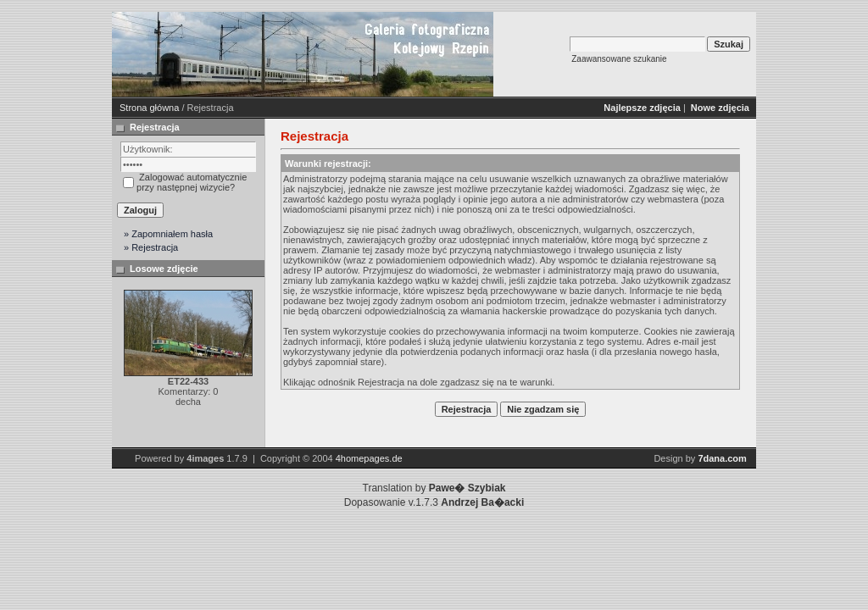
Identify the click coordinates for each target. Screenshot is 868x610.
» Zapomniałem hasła (168, 234)
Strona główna (149, 108)
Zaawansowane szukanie (619, 59)
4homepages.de (369, 458)
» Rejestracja (151, 247)
